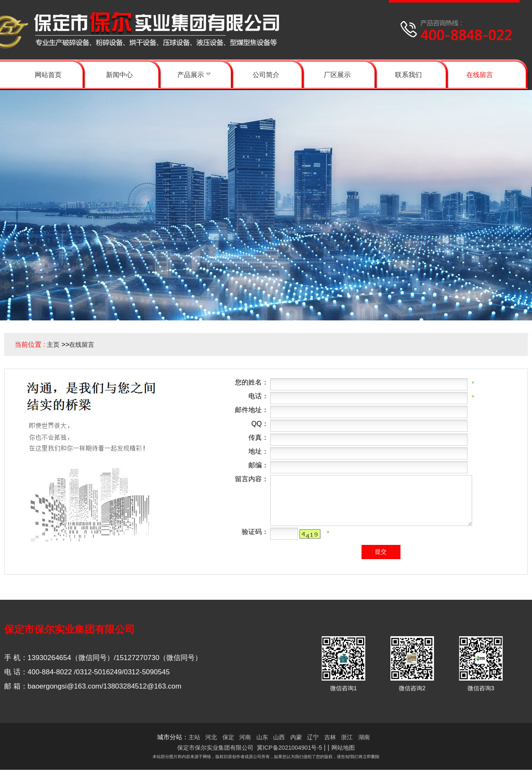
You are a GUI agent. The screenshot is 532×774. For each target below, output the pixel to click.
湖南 (364, 737)
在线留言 (82, 344)
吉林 (330, 737)
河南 (245, 737)
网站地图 (343, 748)
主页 (53, 344)
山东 (262, 737)
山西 (279, 737)
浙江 (347, 737)
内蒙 (296, 737)
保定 (228, 737)
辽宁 (313, 737)
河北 (211, 737)
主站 (194, 737)
